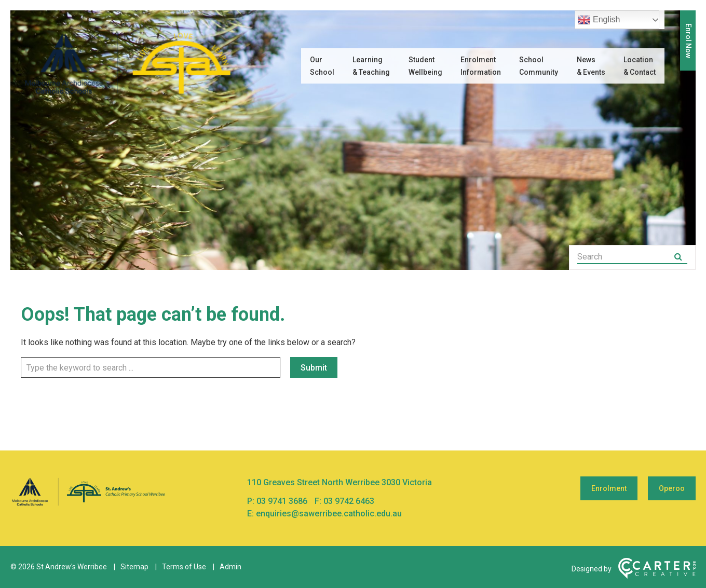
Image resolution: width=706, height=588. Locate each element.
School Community (539, 66)
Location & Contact (640, 66)
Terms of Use (184, 567)
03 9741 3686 (283, 501)
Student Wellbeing (425, 66)
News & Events (591, 66)
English (599, 20)
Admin (230, 567)
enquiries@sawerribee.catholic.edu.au (329, 514)
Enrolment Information (481, 66)
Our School (322, 66)
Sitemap (134, 567)
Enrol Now (688, 41)
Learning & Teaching (371, 66)
